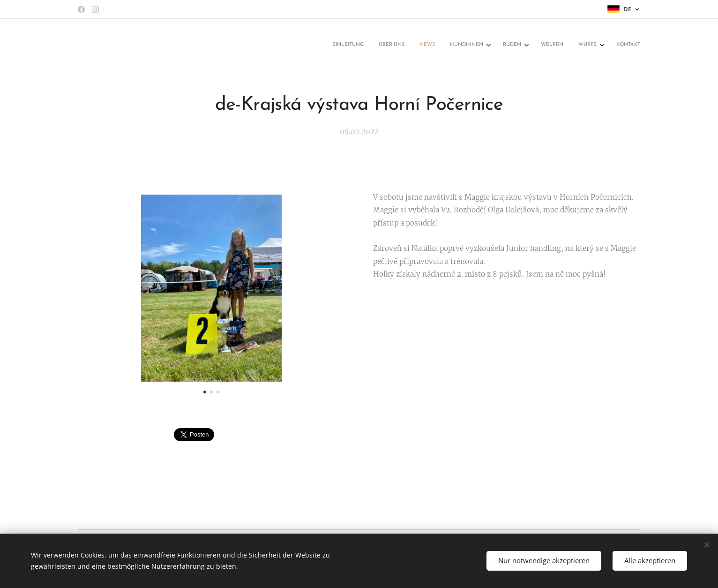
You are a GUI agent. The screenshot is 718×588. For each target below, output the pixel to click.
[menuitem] (524, 45)
